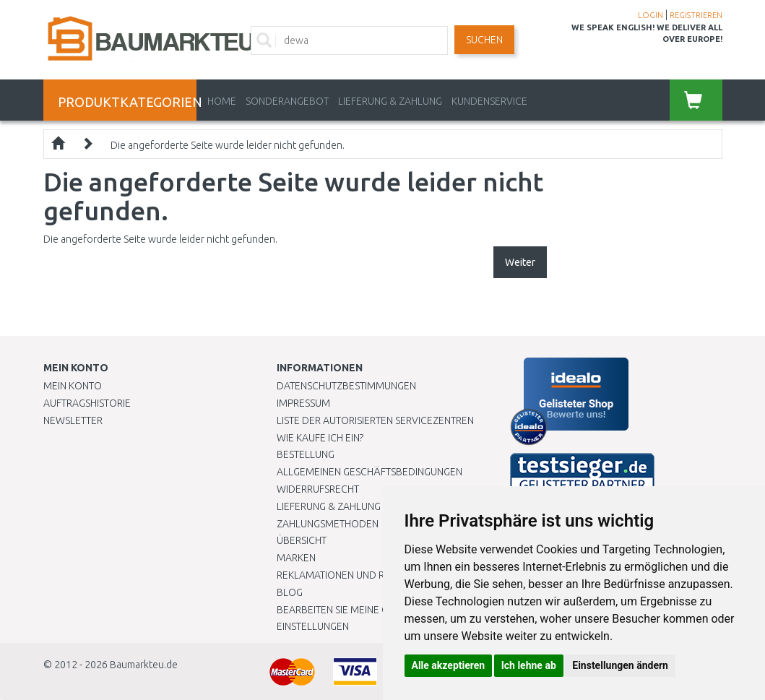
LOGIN (651, 15)
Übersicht (302, 540)
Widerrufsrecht (318, 489)
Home (222, 101)
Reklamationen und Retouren (352, 575)
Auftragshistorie (87, 403)
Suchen (484, 40)
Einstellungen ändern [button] (620, 665)
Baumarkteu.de (144, 665)
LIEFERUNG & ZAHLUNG (390, 101)
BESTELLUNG (306, 454)
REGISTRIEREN (696, 15)
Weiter (520, 262)
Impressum (303, 403)
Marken (296, 558)
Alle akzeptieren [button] (449, 665)
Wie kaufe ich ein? (320, 438)
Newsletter (73, 420)
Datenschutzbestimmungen (346, 386)
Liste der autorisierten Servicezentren (375, 420)
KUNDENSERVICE (489, 101)
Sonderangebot (287, 101)
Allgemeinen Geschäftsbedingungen (369, 472)
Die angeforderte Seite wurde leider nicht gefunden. (228, 145)
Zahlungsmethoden (328, 524)
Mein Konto (73, 386)
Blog (290, 592)
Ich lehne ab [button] (529, 665)
